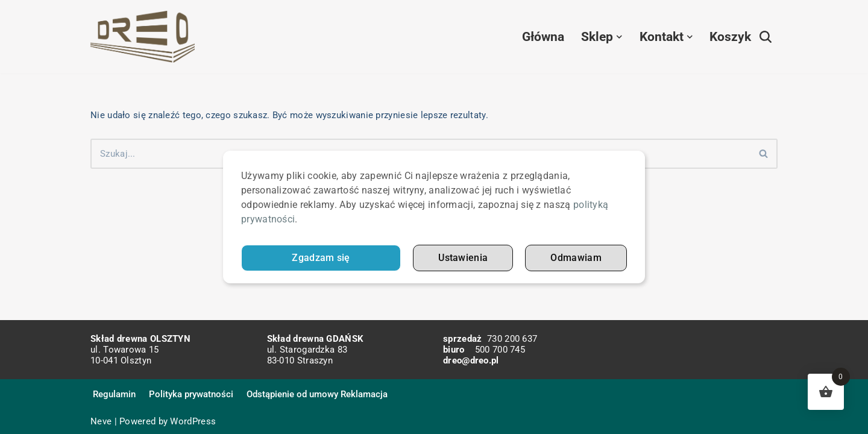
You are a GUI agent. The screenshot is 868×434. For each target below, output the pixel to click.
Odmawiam (576, 258)
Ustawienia (463, 258)
